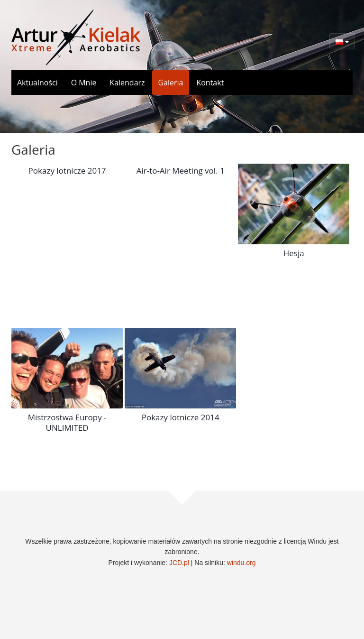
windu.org (241, 563)
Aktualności (37, 83)
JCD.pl (179, 563)
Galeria (170, 83)
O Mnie (84, 83)
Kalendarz (127, 83)
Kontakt (210, 83)
